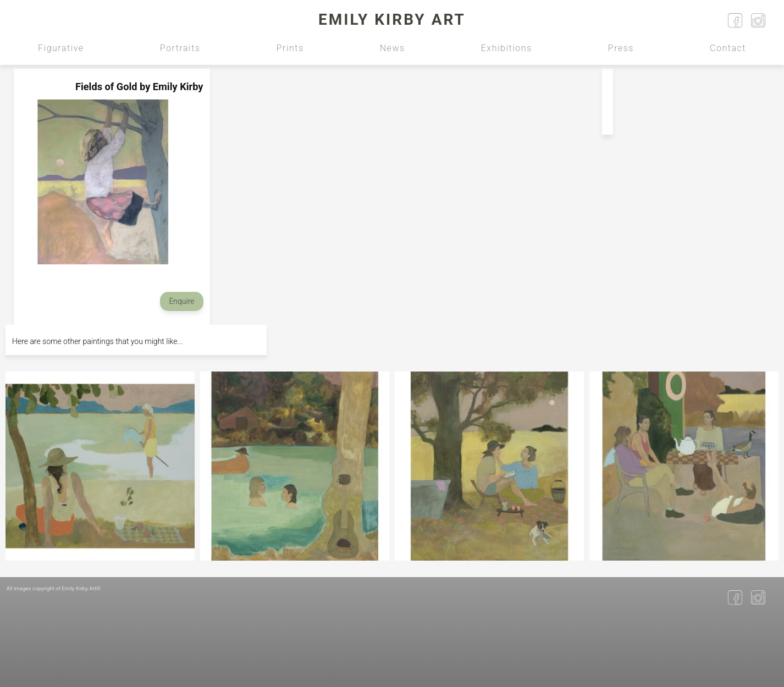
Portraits (180, 48)
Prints (290, 48)
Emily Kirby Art (392, 20)
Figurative (61, 48)
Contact (728, 48)
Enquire (181, 301)
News (393, 48)
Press (621, 48)
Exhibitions (507, 48)
